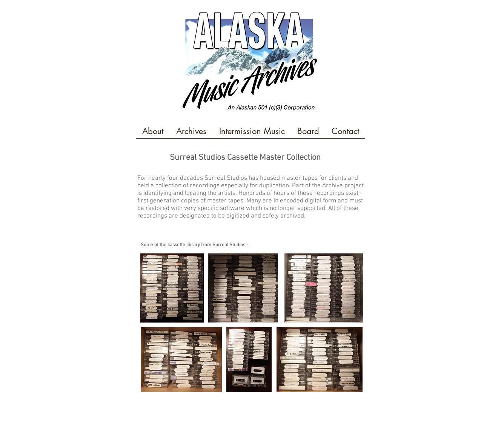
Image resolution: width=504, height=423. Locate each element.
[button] (153, 134)
